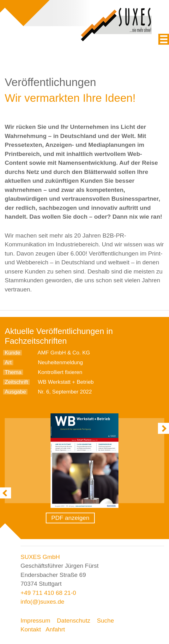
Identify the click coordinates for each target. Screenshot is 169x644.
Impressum (35, 621)
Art (8, 362)
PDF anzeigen (70, 518)
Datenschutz (74, 621)
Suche (106, 621)
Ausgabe (15, 392)
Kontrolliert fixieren (60, 372)
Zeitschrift (16, 382)
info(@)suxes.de (42, 602)
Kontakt (31, 629)
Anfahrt (55, 629)
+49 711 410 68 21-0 (48, 593)
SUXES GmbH (40, 557)
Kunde (12, 353)
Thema (13, 372)
